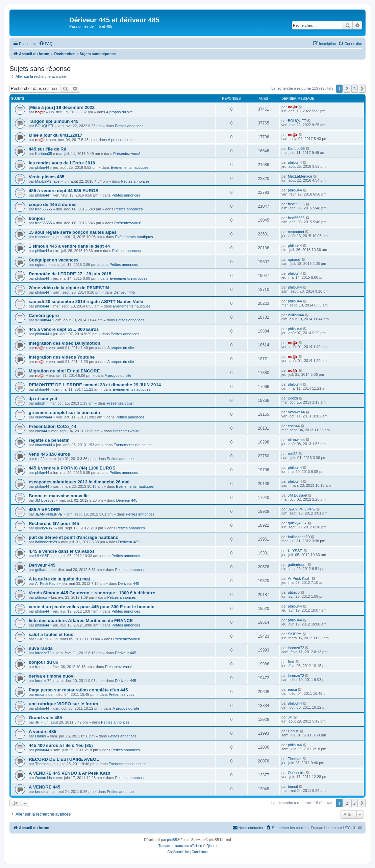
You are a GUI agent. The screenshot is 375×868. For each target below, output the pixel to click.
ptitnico (41, 597)
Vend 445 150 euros (49, 454)
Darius (41, 736)
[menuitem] (46, 44)
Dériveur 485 (129, 542)
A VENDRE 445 (44, 787)
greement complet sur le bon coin (64, 413)
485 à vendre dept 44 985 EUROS (64, 191)
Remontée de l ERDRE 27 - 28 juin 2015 (70, 274)
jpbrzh (40, 403)
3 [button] (355, 89)
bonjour (37, 218)
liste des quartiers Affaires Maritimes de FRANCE (81, 621)
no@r (40, 112)
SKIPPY (42, 639)
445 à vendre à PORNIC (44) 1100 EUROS (72, 468)
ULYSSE (42, 556)
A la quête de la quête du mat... (61, 579)
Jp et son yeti (43, 399)
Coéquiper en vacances (54, 260)
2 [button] (347, 89)
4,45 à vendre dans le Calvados (62, 551)
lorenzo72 (43, 653)
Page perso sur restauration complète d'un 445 (78, 690)
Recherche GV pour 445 (54, 523)
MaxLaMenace (47, 181)
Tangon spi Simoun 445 (54, 121)
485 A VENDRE (44, 510)
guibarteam (44, 570)
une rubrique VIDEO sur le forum (63, 704)
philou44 (42, 167)
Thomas (42, 764)
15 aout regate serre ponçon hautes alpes (73, 232)
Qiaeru (211, 846)
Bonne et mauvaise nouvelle (59, 496)
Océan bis (44, 778)
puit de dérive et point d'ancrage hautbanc (73, 537)
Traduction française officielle (180, 846)
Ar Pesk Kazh (46, 584)
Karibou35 (44, 154)
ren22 (40, 459)
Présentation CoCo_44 (53, 426)
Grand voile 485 (45, 718)
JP (37, 722)
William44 (43, 320)
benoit (40, 792)
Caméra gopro (44, 315)
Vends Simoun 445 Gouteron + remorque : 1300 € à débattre (92, 593)
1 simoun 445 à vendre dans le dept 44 (69, 246)
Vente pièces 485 (47, 177)
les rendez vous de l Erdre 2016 (62, 163)
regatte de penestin (49, 440)
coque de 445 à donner (53, 204)
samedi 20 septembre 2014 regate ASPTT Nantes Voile (86, 302)
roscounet (43, 237)
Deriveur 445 (42, 565)
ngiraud (41, 265)
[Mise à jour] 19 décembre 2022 (62, 107)
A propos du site (119, 112)
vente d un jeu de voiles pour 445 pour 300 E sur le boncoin (92, 607)
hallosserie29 (46, 542)
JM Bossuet (45, 500)
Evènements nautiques (130, 167)
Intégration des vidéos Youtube (62, 357)
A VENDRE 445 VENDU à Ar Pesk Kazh (70, 773)
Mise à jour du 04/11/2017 (55, 135)
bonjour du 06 (43, 662)
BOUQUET (44, 126)
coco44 (41, 431)
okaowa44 (44, 417)
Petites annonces (129, 126)
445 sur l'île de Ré (47, 149)
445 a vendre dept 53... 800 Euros (64, 329)
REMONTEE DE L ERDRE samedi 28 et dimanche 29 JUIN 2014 (95, 385)
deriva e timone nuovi (52, 676)
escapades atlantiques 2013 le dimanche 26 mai (79, 482)
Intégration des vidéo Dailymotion (65, 343)
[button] (362, 89)
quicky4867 (45, 528)
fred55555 (44, 209)
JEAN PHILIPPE (49, 514)
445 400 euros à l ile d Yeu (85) (61, 745)
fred (38, 667)
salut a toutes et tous (51, 634)
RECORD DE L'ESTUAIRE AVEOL (64, 759)
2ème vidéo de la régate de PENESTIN (69, 288)
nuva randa (41, 648)
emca (40, 694)
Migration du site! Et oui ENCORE (64, 371)
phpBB (172, 840)
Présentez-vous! (127, 154)
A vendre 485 (43, 732)
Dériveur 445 (124, 292)
